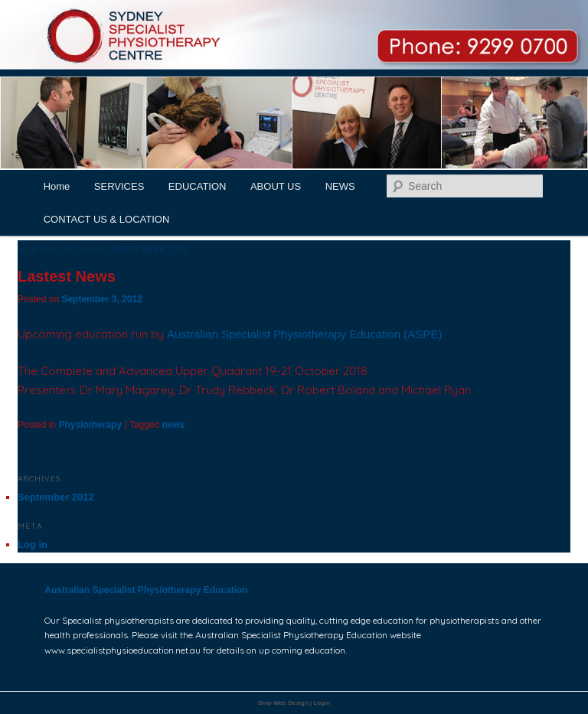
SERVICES (119, 186)
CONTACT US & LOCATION (107, 219)
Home (57, 186)
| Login (320, 703)
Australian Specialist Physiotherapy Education (146, 590)
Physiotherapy (90, 425)
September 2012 (56, 497)
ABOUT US (276, 186)
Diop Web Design (283, 703)
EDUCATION (198, 186)
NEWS (340, 186)
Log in (33, 544)
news (173, 425)
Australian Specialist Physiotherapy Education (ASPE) (306, 334)
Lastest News (67, 276)
